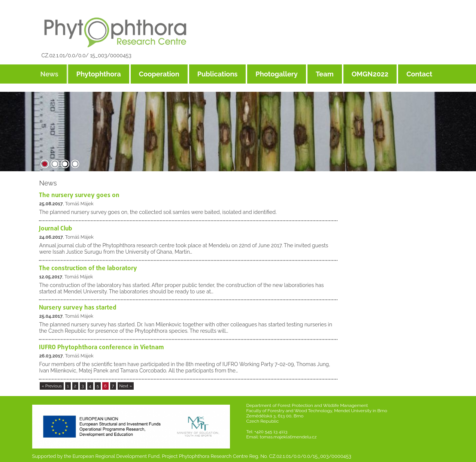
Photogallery (277, 74)
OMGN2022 (370, 74)
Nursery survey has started (78, 308)
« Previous (52, 386)
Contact (419, 74)
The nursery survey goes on (79, 195)
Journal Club (56, 229)
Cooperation (159, 74)
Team (325, 74)
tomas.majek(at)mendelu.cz (288, 437)
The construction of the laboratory (88, 268)
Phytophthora (99, 74)
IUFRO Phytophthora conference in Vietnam (101, 348)
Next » (126, 386)
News (49, 74)
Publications (218, 74)
